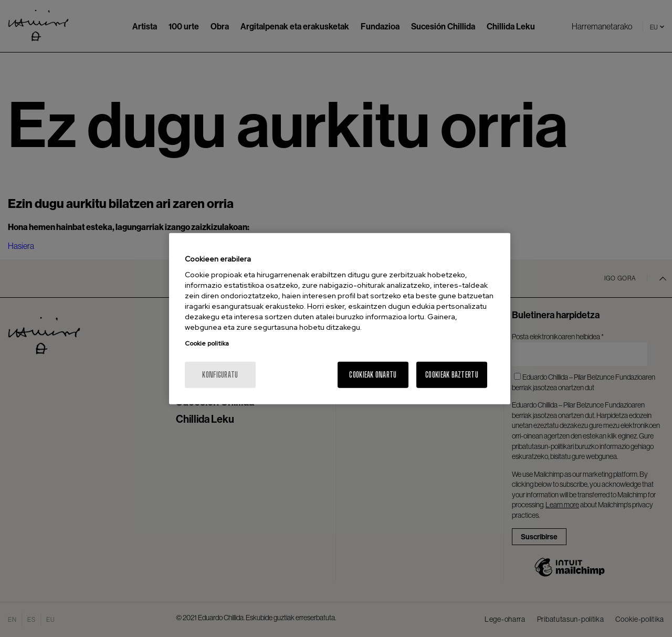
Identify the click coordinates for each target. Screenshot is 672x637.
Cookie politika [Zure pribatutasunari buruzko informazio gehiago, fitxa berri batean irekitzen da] (207, 343)
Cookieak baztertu (452, 375)
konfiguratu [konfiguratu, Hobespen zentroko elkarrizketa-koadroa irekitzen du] (220, 375)
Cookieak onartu (373, 375)
